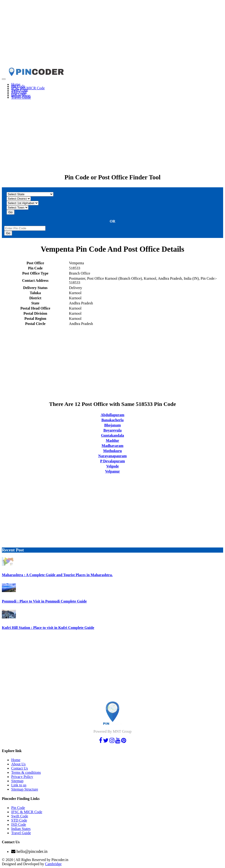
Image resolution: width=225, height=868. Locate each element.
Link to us (19, 785)
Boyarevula (112, 430)
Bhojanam (112, 425)
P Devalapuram (112, 461)
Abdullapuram (112, 415)
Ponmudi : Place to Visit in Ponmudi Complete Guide (44, 601)
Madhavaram (112, 446)
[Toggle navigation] (4, 79)
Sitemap (17, 781)
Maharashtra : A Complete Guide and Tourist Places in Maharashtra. (57, 575)
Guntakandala (113, 435)
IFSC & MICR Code (27, 812)
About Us (18, 764)
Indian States (21, 829)
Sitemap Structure (25, 789)
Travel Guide (21, 97)
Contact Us (20, 768)
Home (16, 760)
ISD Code (19, 824)
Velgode (112, 466)
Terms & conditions (26, 772)
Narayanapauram (112, 456)
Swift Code (20, 816)
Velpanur (112, 471)
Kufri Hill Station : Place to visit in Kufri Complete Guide (48, 628)
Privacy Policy (22, 777)
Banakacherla (112, 420)
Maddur (113, 441)
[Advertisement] (112, 35)
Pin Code (18, 808)
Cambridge (53, 864)
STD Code (19, 820)
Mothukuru (112, 451)
